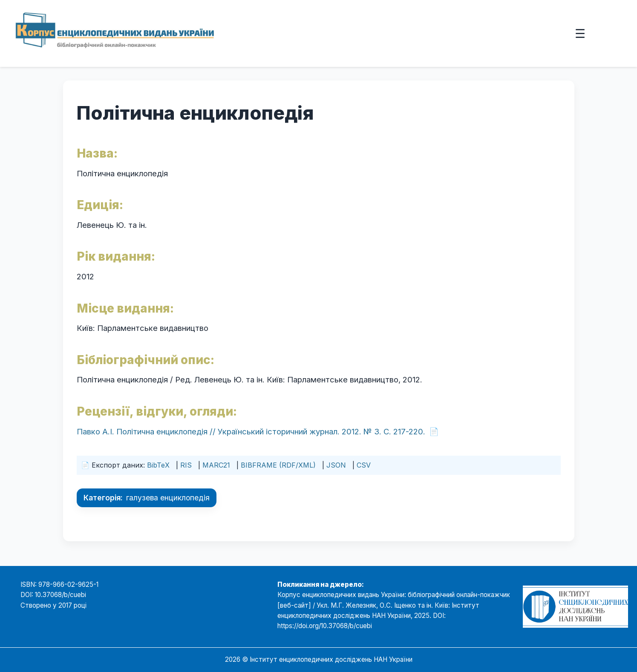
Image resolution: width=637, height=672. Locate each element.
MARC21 (216, 465)
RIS (186, 465)
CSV (364, 465)
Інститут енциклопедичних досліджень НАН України (331, 659)
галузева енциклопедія (168, 498)
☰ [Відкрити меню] (580, 33)
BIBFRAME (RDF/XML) (278, 465)
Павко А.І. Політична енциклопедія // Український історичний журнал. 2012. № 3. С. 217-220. (251, 431)
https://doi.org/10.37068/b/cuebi (325, 626)
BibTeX (158, 465)
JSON (336, 465)
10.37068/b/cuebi (61, 595)
